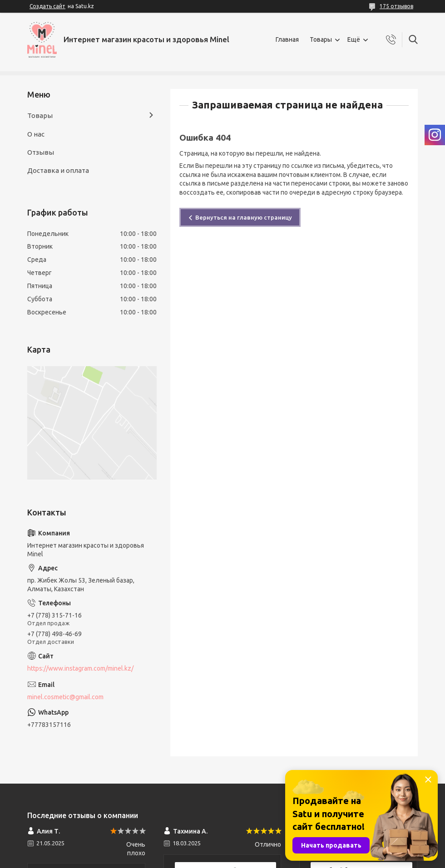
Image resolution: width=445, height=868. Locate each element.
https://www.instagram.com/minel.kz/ (80, 668)
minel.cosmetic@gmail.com (65, 697)
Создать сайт (47, 6)
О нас (36, 134)
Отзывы (41, 152)
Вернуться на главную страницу (244, 217)
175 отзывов (396, 6)
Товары (321, 39)
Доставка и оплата (58, 170)
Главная (287, 39)
